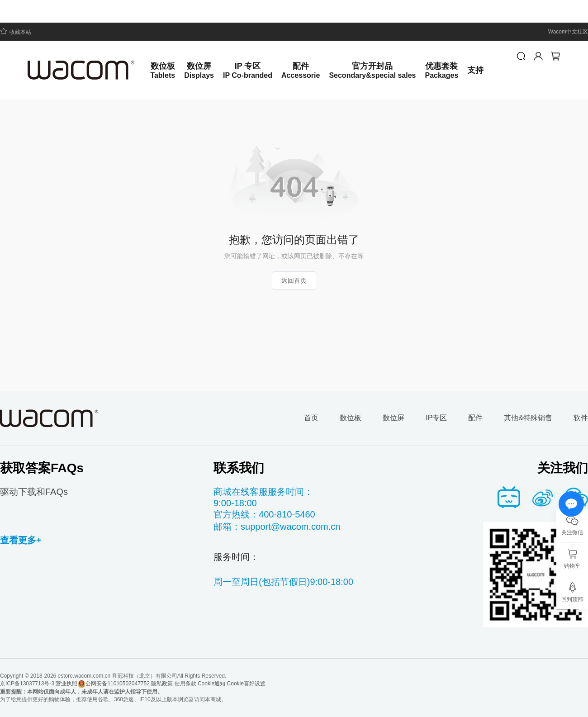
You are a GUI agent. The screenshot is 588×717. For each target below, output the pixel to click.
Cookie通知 (211, 684)
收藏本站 (16, 31)
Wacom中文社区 (568, 32)
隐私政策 (162, 684)
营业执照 (66, 684)
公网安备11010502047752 (113, 684)
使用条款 (185, 684)
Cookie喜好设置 (246, 684)
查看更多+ (21, 540)
